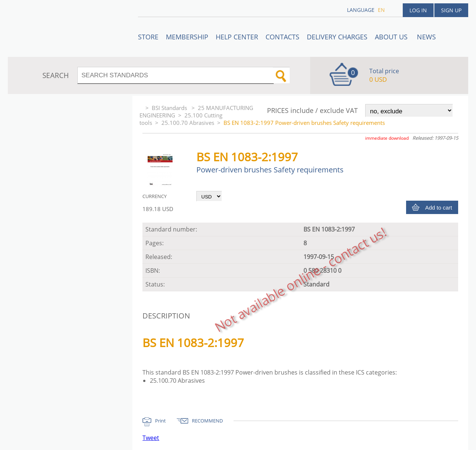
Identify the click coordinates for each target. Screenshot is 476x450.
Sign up (451, 10)
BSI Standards (170, 108)
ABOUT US (392, 37)
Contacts (282, 37)
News (426, 37)
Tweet (151, 438)
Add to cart (439, 208)
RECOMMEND (207, 421)
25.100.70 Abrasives (188, 123)
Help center (237, 37)
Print (160, 421)
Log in (418, 10)
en (381, 10)
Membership (187, 37)
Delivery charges (337, 37)
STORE (148, 37)
